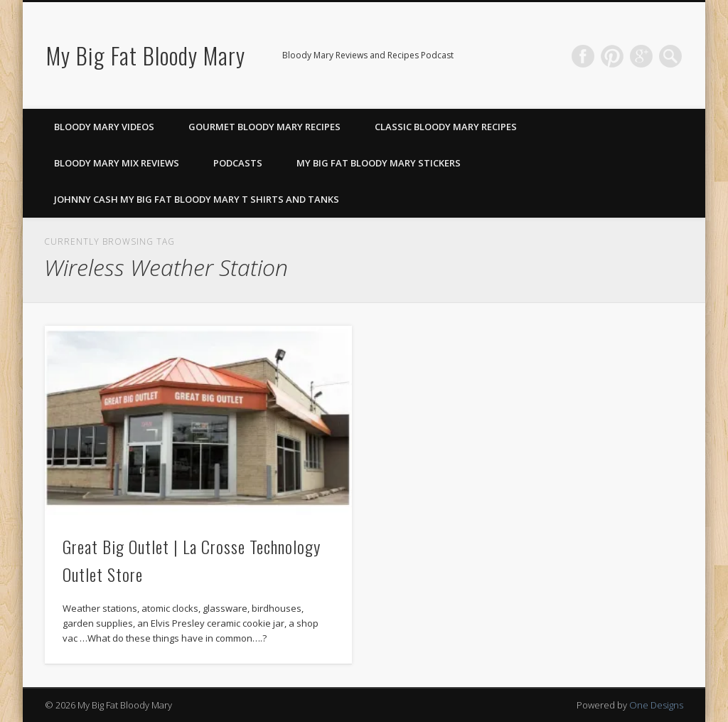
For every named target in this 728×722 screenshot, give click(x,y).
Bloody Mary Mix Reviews (117, 163)
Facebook (583, 56)
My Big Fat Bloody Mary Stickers (379, 163)
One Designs (656, 705)
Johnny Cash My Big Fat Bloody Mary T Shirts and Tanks (197, 199)
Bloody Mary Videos (104, 127)
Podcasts (238, 163)
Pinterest (612, 56)
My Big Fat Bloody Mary (146, 55)
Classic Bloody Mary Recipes (446, 127)
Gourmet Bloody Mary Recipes (264, 127)
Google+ (641, 56)
